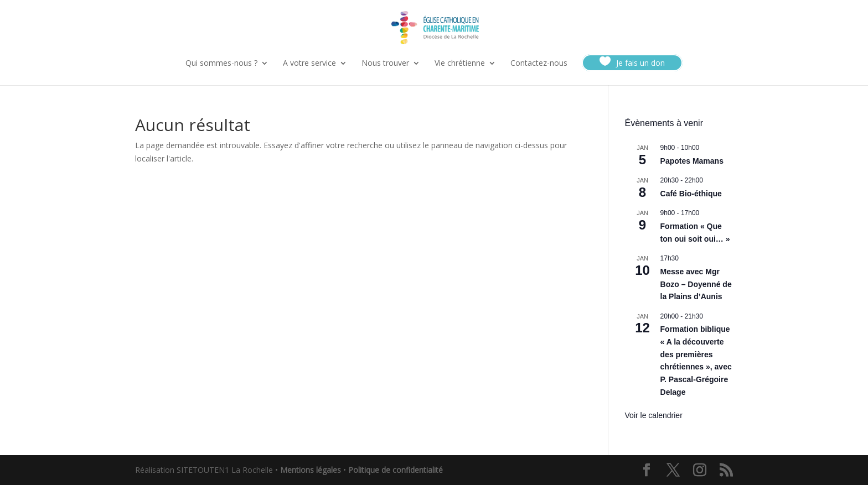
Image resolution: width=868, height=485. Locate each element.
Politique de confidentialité (396, 470)
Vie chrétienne (460, 64)
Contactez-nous (539, 64)
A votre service (309, 64)
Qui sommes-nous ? (221, 64)
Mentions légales (311, 470)
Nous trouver (385, 64)
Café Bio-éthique (691, 194)
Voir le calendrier (654, 415)
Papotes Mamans (692, 161)
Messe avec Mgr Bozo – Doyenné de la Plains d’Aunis (696, 284)
